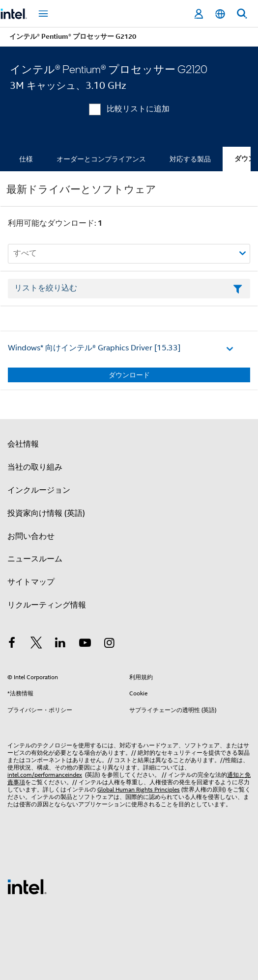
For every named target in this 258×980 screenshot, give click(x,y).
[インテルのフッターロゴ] (27, 886)
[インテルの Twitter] (36, 644)
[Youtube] (85, 644)
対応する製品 (190, 159)
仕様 (26, 159)
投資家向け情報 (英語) (46, 513)
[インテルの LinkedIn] (60, 644)
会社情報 (23, 444)
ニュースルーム (35, 559)
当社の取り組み (35, 467)
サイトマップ (31, 582)
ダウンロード (129, 375)
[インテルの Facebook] (12, 644)
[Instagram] (109, 644)
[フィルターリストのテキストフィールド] (129, 289)
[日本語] (220, 14)
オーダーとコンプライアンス (101, 159)
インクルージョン (39, 490)
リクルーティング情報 (47, 605)
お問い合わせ (31, 536)
